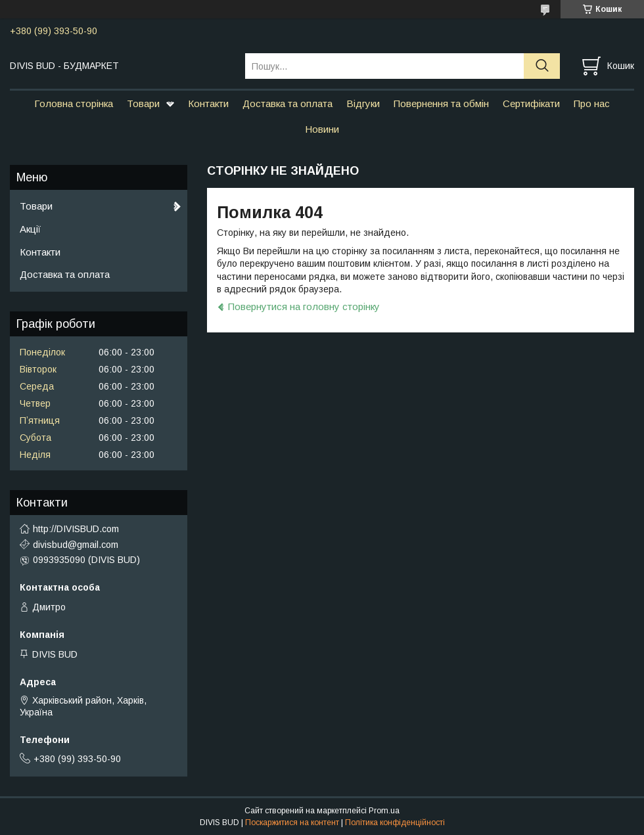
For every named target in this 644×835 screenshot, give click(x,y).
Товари (143, 103)
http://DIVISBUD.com (76, 529)
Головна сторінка (74, 103)
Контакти (208, 103)
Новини (322, 129)
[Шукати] (542, 66)
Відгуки (363, 103)
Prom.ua (384, 811)
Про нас (592, 103)
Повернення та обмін (441, 103)
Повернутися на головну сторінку (304, 306)
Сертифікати (531, 103)
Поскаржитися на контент (292, 823)
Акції (30, 229)
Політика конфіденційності (395, 823)
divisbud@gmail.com (76, 545)
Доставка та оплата (287, 103)
